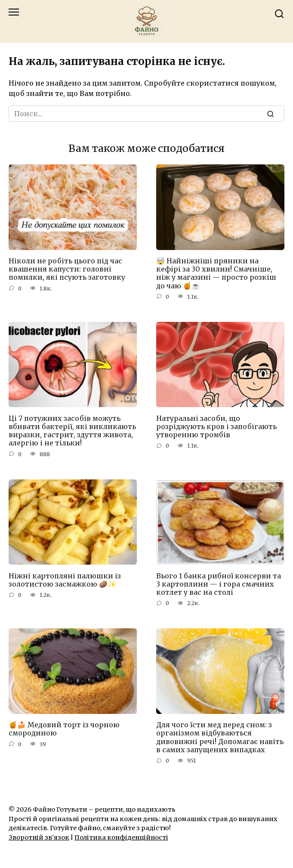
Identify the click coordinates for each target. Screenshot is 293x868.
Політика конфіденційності (121, 837)
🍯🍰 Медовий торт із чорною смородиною (64, 729)
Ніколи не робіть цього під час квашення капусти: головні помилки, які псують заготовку (67, 269)
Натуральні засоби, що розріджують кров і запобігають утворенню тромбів (216, 426)
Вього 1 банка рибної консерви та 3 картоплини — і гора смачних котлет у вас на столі (219, 584)
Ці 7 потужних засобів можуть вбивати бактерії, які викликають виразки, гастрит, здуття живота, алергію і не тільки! (72, 430)
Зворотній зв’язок (39, 837)
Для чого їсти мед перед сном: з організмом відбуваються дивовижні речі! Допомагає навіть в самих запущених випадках (220, 737)
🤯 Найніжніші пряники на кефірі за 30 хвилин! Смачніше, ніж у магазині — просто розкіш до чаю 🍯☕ (216, 273)
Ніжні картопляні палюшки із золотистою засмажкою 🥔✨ (65, 579)
